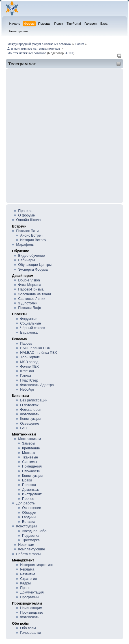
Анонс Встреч (31, 235)
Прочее (28, 499)
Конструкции (30, 419)
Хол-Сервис (30, 357)
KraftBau (27, 371)
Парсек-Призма (31, 289)
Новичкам (26, 545)
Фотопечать (30, 414)
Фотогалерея (31, 410)
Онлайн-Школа (28, 220)
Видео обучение (31, 256)
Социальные (31, 323)
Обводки (29, 513)
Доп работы (26, 503)
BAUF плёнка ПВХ (35, 348)
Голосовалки (30, 633)
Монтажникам (29, 439)
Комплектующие (32, 549)
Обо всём (28, 628)
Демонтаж (30, 490)
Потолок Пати (27, 231)
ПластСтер (29, 380)
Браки (27, 480)
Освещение (30, 424)
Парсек (26, 344)
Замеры (29, 443)
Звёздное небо (34, 531)
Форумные (29, 319)
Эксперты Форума (33, 270)
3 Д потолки (28, 303)
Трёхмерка (31, 540)
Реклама (27, 569)
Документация (32, 592)
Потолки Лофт (30, 308)
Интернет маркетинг (37, 565)
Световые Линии (32, 299)
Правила (25, 211)
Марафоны (25, 245)
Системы (29, 462)
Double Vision (29, 280)
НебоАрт (27, 390)
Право (25, 588)
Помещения (32, 466)
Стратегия (28, 579)
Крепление (31, 448)
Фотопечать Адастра (37, 385)
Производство (32, 613)
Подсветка (31, 536)
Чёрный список (32, 328)
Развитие (28, 574)
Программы (30, 597)
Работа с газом (28, 554)
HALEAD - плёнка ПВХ (38, 353)
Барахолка (29, 332)
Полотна (29, 485)
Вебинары (26, 260)
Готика (25, 376)
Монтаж (28, 453)
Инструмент (32, 494)
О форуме (26, 215)
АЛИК (69, 53)
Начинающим (31, 608)
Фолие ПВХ (29, 367)
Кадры (25, 583)
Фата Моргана (30, 285)
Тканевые (30, 457)
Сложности (31, 471)
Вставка (29, 522)
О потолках (29, 405)
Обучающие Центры (35, 265)
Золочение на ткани (34, 294)
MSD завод (29, 362)
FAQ (24, 428)
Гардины (29, 517)
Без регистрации (34, 400)
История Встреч (33, 240)
